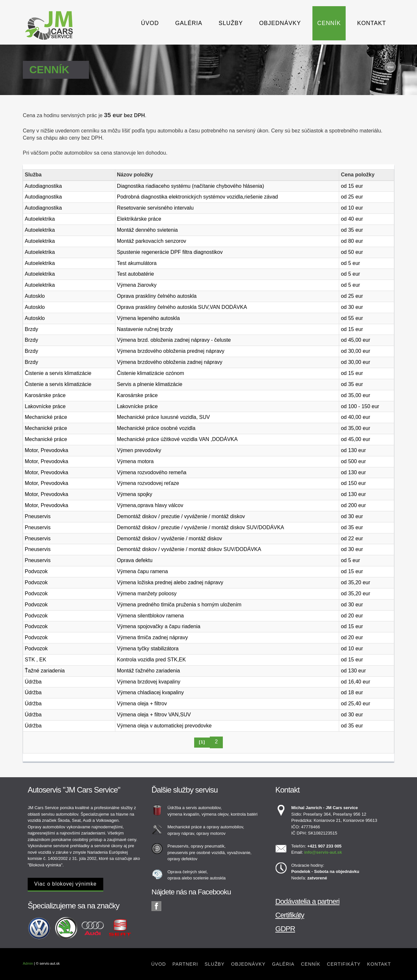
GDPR (285, 929)
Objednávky (280, 23)
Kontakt (372, 23)
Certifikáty (290, 915)
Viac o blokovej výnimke (65, 884)
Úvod (150, 23)
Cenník (329, 23)
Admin (28, 963)
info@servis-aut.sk (323, 852)
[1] (202, 742)
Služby (231, 23)
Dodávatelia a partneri (307, 901)
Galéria (189, 23)
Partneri (185, 964)
